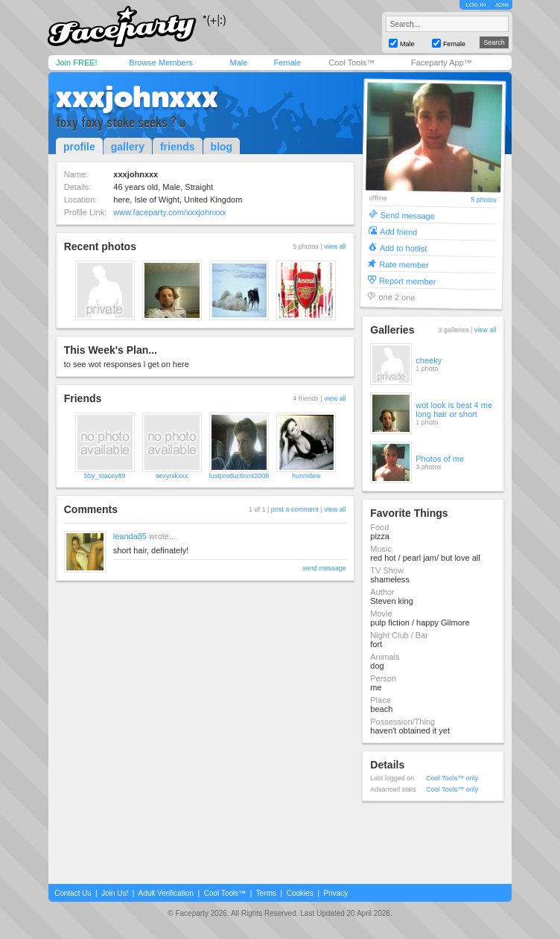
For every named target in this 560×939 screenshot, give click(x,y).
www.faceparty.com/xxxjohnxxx (169, 212)
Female (287, 63)
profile (79, 147)
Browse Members (161, 63)
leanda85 (130, 536)
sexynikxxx (172, 476)
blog (222, 147)
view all (335, 246)
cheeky (429, 360)
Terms (266, 893)
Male (238, 63)
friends (178, 147)
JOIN (502, 5)
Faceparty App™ (442, 63)
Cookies (300, 893)
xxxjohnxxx (137, 97)
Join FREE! (77, 63)
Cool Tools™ (351, 63)
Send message (408, 215)
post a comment (295, 509)
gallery (128, 147)
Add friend (398, 231)
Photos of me (440, 459)
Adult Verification (166, 893)
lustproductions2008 (239, 476)
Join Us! (115, 893)
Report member (408, 280)
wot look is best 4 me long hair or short (454, 410)
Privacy (336, 893)
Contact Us (73, 893)
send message (324, 568)
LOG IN (475, 5)
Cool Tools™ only (452, 778)
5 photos (484, 200)
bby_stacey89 (105, 476)
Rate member (405, 264)
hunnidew (306, 476)
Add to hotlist (404, 248)
